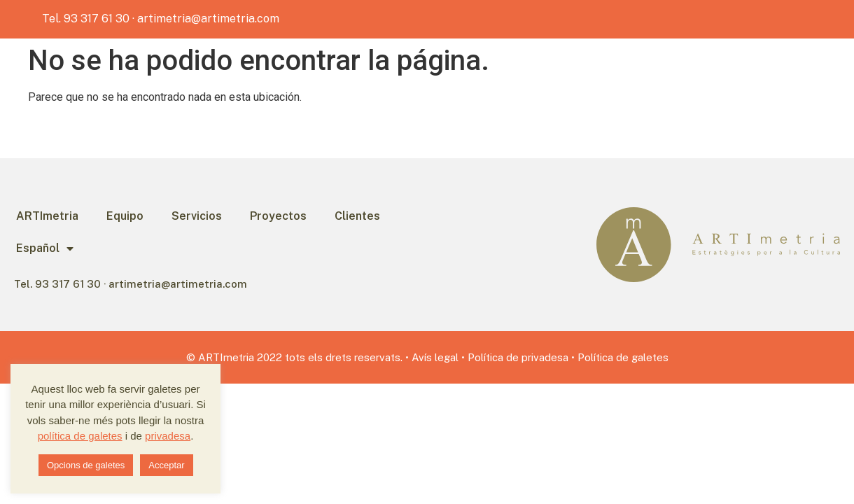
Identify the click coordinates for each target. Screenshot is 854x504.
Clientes (357, 216)
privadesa (168, 436)
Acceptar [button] (166, 465)
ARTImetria (47, 216)
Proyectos (278, 216)
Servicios (197, 216)
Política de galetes (623, 357)
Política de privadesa (518, 357)
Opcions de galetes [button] (86, 465)
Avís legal (435, 357)
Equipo (125, 216)
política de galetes (80, 436)
